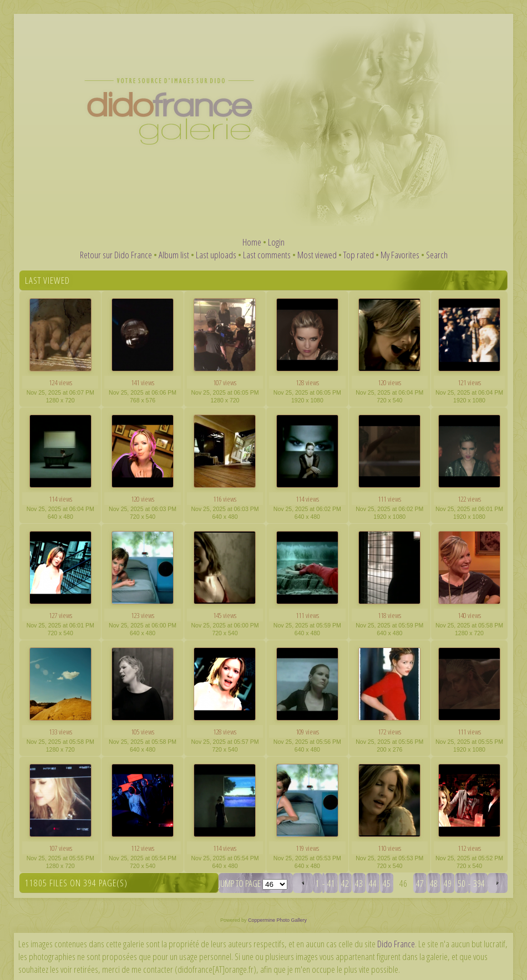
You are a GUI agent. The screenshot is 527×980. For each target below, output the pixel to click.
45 (387, 883)
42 (345, 883)
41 (331, 883)
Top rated (359, 255)
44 (373, 883)
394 (479, 883)
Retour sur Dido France (116, 255)
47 (420, 883)
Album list (174, 255)
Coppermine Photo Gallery (277, 920)
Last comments (267, 255)
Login (276, 242)
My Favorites (400, 255)
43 (359, 883)
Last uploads (216, 255)
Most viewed (317, 255)
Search (437, 255)
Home (252, 242)
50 (462, 883)
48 (434, 883)
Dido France (396, 944)
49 (448, 883)
